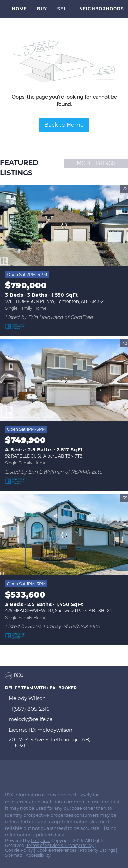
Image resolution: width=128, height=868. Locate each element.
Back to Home (64, 125)
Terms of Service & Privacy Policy (60, 845)
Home (19, 9)
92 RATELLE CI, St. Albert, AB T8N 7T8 (44, 456)
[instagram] (35, 772)
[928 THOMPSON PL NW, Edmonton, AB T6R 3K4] (64, 226)
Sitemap (14, 855)
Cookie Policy (19, 850)
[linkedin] (22, 772)
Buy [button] (42, 9)
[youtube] (49, 772)
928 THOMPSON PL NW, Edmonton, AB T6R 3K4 (55, 301)
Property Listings (97, 850)
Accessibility (38, 855)
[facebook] (8, 772)
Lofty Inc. (41, 841)
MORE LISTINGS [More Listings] (96, 163)
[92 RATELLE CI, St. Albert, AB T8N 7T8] (64, 380)
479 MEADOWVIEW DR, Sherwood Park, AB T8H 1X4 (59, 611)
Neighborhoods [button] (102, 9)
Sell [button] (63, 9)
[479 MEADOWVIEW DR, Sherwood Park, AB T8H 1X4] (64, 535)
